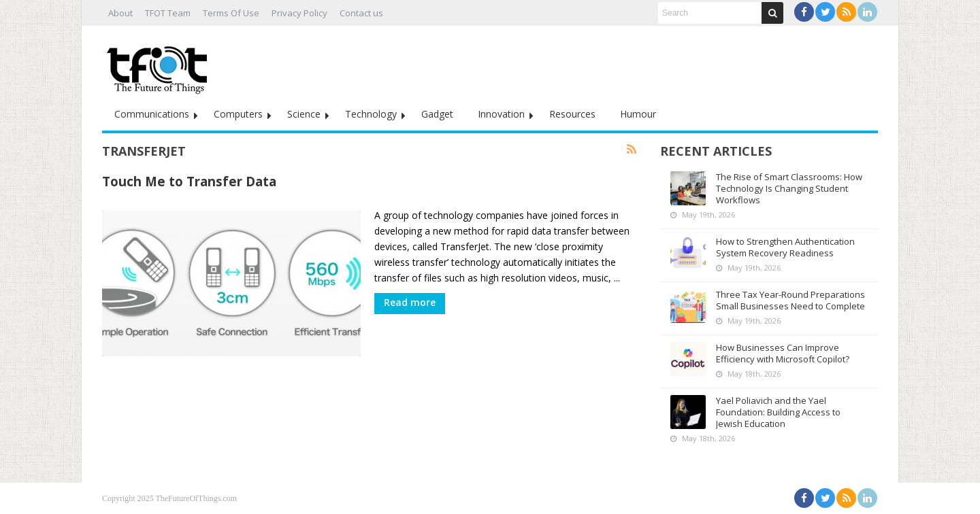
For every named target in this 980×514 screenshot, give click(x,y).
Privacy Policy (299, 13)
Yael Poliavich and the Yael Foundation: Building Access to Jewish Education (778, 412)
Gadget (437, 114)
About (120, 13)
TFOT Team (168, 13)
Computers (238, 114)
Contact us (361, 13)
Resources (572, 114)
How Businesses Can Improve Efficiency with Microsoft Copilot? (783, 353)
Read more (410, 302)
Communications (152, 114)
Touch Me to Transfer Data (189, 181)
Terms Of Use (231, 13)
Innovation (501, 114)
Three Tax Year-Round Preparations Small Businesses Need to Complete (790, 300)
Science (304, 114)
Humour (638, 114)
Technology (371, 114)
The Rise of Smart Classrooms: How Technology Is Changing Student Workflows (789, 188)
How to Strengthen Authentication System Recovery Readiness (785, 247)
